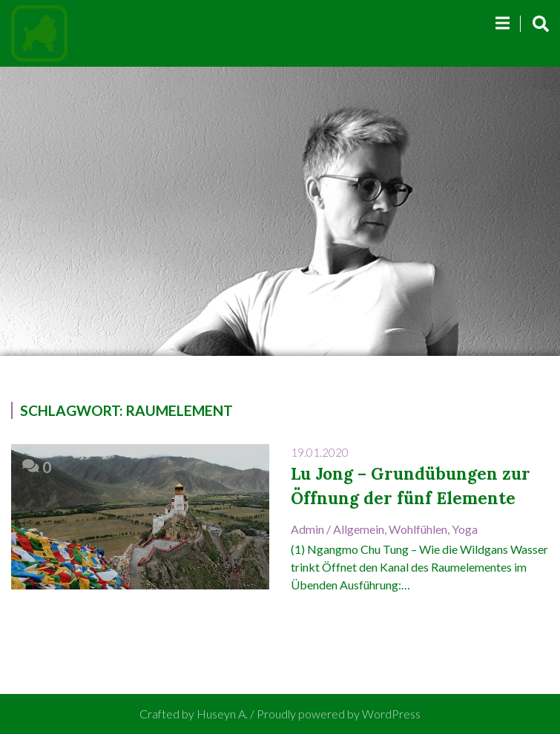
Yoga (465, 529)
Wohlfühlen (418, 529)
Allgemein (359, 529)
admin (307, 529)
